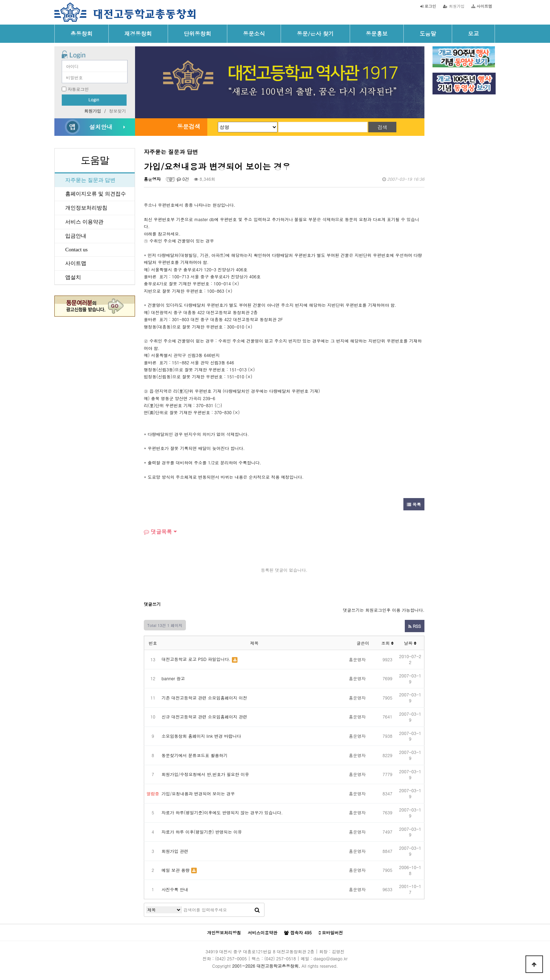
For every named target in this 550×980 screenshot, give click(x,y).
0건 (183, 179)
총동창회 (82, 33)
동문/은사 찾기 (315, 33)
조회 (387, 643)
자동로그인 (78, 89)
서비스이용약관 (262, 932)
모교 (473, 33)
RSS (415, 626)
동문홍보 (377, 33)
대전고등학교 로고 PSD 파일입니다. (196, 659)
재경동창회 (138, 33)
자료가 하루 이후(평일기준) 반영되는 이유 (202, 832)
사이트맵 (76, 263)
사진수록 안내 (175, 889)
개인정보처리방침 (86, 208)
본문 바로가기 (0, 0)
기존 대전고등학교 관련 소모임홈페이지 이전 (204, 698)
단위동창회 (197, 33)
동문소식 (254, 33)
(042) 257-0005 (231, 958)
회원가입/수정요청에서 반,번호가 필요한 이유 (206, 774)
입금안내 (76, 236)
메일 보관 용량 (176, 870)
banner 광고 (173, 678)
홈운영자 (152, 179)
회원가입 (454, 6)
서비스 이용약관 (84, 222)
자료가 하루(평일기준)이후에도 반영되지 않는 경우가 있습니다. (222, 812)
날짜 (410, 643)
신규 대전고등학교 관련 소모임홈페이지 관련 (204, 717)
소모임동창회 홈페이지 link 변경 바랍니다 (201, 736)
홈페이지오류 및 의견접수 (96, 194)
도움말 (428, 33)
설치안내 (101, 127)
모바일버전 (331, 933)
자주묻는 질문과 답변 (90, 180)
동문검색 (189, 126)
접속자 (298, 933)
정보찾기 (118, 111)
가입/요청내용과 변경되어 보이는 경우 (198, 793)
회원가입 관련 (175, 851)
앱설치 (73, 277)
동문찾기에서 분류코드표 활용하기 (195, 755)
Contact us (76, 250)
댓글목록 (158, 532)
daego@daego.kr (331, 958)
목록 (414, 504)
